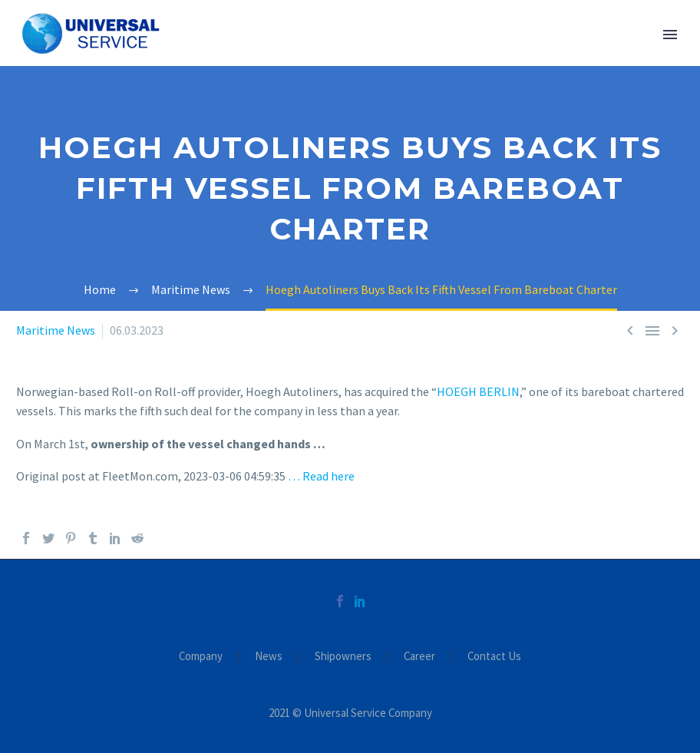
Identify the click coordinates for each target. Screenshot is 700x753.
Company (201, 657)
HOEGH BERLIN (478, 391)
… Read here (321, 476)
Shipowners (343, 657)
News (269, 657)
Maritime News (56, 330)
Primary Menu (670, 35)
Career (419, 657)
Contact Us (494, 657)
